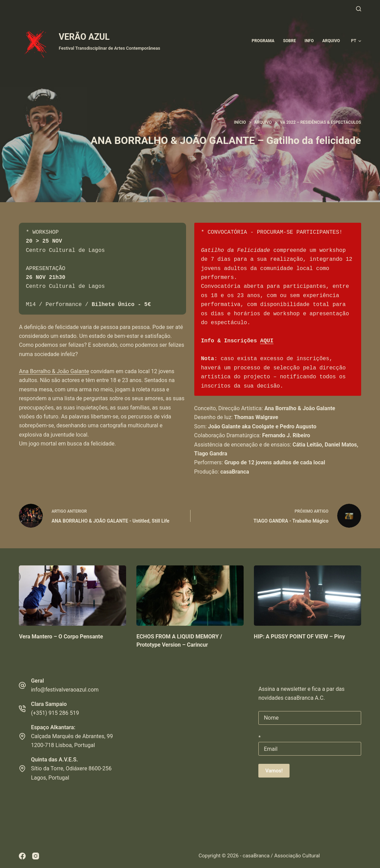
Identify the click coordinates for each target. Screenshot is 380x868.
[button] (356, 41)
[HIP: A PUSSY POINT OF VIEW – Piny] (308, 596)
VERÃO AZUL (84, 37)
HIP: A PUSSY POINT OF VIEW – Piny (299, 637)
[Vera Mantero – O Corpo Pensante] (72, 596)
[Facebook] (22, 856)
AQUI (267, 341)
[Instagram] (36, 856)
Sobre (290, 41)
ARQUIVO (331, 41)
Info (309, 41)
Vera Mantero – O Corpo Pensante (61, 637)
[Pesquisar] (359, 9)
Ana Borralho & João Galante (54, 371)
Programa (263, 41)
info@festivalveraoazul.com (65, 690)
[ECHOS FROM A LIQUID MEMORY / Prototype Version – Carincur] (190, 596)
